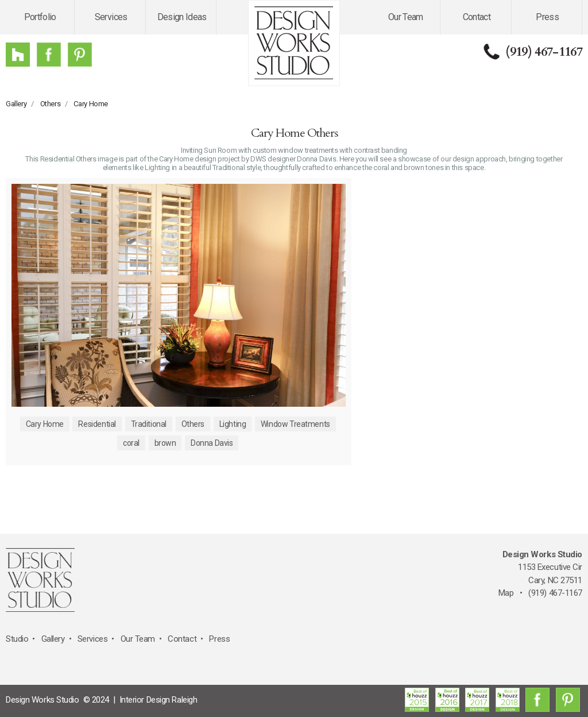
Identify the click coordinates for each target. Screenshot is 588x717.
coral (131, 443)
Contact (477, 17)
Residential (97, 424)
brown (165, 443)
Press (547, 17)
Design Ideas (182, 17)
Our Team (406, 17)
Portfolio (40, 17)
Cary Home (91, 104)
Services (111, 17)
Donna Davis (212, 443)
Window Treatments (295, 424)
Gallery (16, 104)
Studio (17, 639)
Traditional (149, 424)
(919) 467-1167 (544, 52)
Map (506, 593)
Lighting (233, 424)
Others (51, 104)
